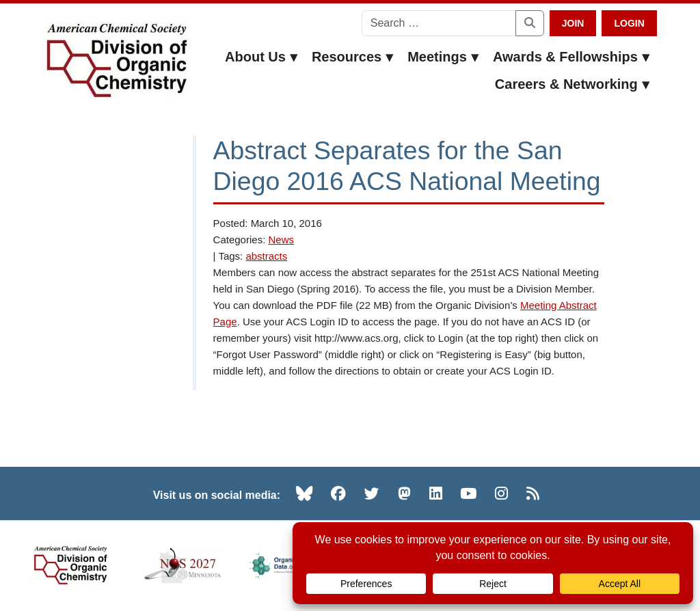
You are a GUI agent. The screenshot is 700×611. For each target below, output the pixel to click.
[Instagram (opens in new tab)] (501, 493)
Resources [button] (353, 57)
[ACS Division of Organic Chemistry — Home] (116, 61)
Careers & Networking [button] (573, 84)
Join (573, 23)
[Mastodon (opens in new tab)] (404, 493)
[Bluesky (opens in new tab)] (304, 493)
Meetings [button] (443, 57)
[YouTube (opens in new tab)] (468, 493)
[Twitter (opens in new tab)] (372, 493)
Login (629, 23)
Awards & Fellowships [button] (571, 57)
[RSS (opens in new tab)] (533, 493)
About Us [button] (261, 57)
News (281, 240)
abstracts (266, 256)
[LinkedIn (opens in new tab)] (436, 493)
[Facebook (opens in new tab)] (338, 493)
